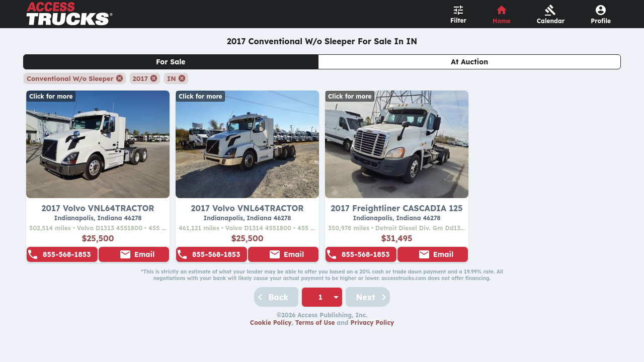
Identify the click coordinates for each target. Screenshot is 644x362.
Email (144, 254)
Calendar (551, 21)
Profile (601, 21)
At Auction (469, 62)
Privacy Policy (373, 323)
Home (502, 21)
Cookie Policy (271, 323)
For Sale (171, 62)
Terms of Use (315, 323)
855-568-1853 (67, 254)
